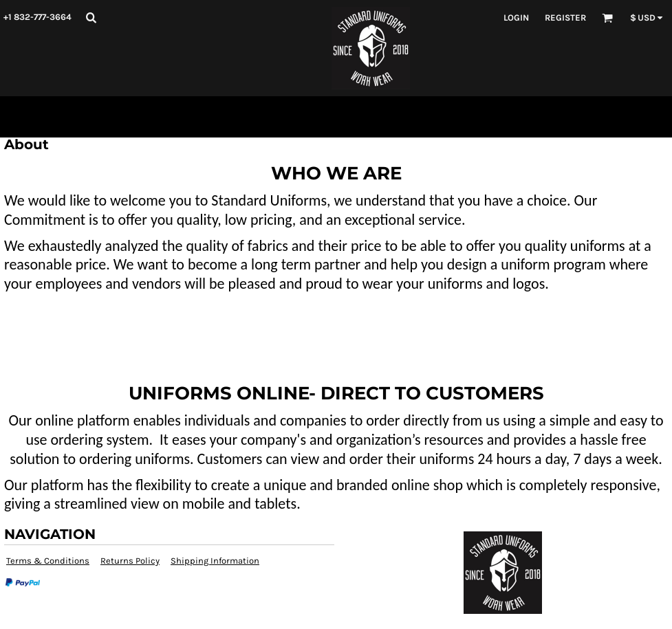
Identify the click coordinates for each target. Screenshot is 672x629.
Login (516, 18)
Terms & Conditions (48, 561)
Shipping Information (215, 561)
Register (565, 18)
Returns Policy (130, 561)
